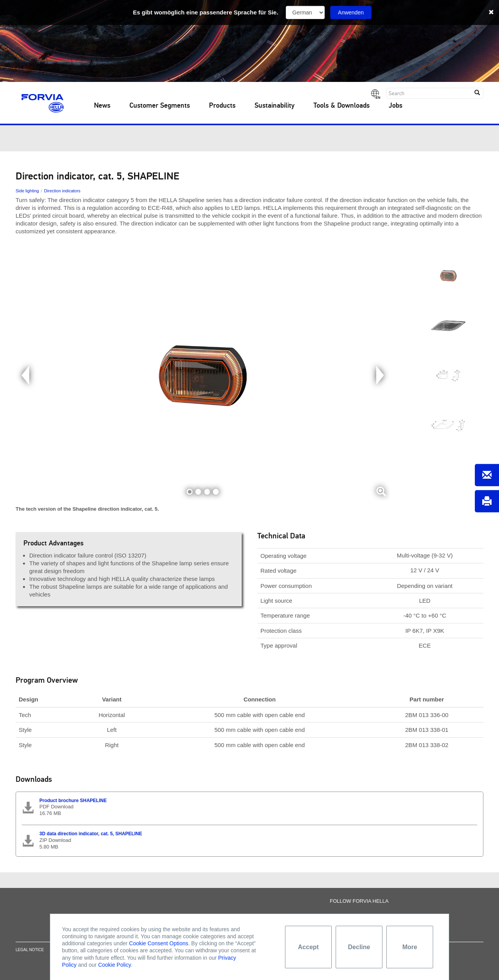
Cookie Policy (115, 965)
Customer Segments (160, 106)
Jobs (395, 106)
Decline (359, 947)
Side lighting (27, 191)
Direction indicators (62, 191)
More (410, 947)
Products (222, 106)
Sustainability (274, 106)
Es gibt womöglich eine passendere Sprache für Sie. (206, 12)
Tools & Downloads (342, 106)
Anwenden (351, 12)
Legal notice (30, 952)
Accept (308, 947)
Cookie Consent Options (159, 943)
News (102, 106)
